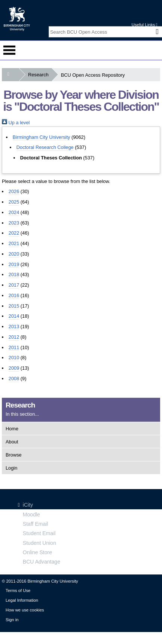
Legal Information (22, 600)
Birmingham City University (42, 137)
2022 (14, 233)
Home (12, 429)
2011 (14, 347)
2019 (14, 264)
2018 (14, 274)
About (12, 442)
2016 (14, 295)
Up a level (16, 123)
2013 (14, 326)
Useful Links (144, 25)
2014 (14, 316)
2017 (14, 285)
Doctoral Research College (45, 147)
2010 (14, 358)
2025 (14, 202)
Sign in (12, 620)
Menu (9, 50)
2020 (14, 254)
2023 (14, 223)
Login (11, 468)
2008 (14, 379)
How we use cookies (25, 610)
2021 (14, 243)
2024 (14, 212)
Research (40, 75)
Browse (14, 455)
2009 (14, 368)
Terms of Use (18, 590)
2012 (14, 337)
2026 (14, 191)
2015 (14, 306)
